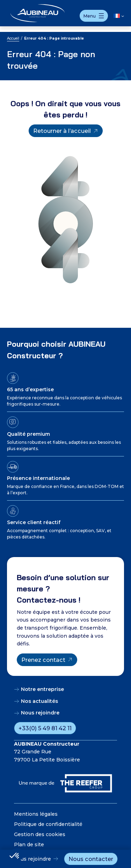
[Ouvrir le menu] (94, 16)
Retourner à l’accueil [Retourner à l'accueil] (62, 131)
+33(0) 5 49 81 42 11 (45, 728)
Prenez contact (43, 660)
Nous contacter (91, 859)
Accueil (13, 38)
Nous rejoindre (32, 859)
